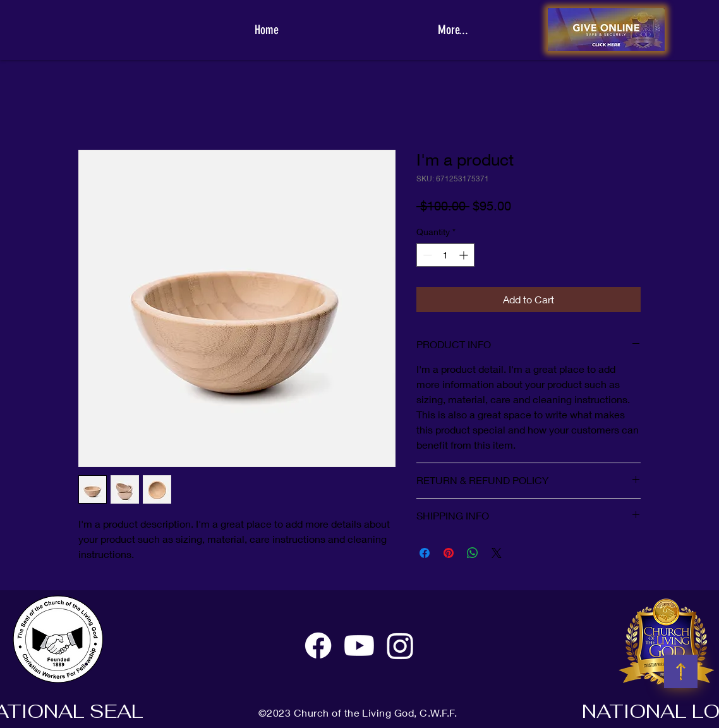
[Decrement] (426, 255)
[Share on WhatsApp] (473, 553)
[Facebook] (318, 646)
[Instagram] (400, 646)
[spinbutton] (445, 255)
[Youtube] (359, 646)
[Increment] (465, 255)
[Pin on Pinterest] (449, 553)
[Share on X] (497, 553)
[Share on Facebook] (425, 553)
